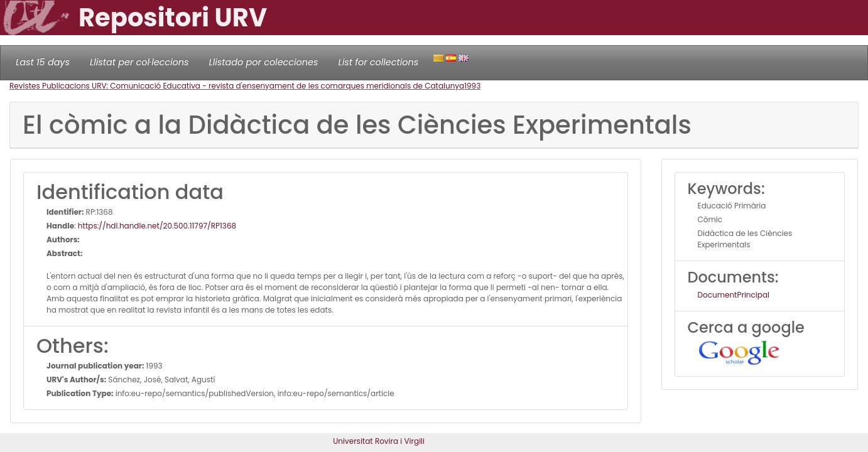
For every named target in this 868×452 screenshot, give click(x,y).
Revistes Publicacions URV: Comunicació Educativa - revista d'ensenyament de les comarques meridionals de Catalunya (237, 86)
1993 (472, 86)
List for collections (378, 62)
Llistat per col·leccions (139, 62)
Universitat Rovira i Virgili (379, 441)
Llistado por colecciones (264, 62)
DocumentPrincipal (734, 295)
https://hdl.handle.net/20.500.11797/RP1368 (157, 226)
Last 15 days (43, 62)
